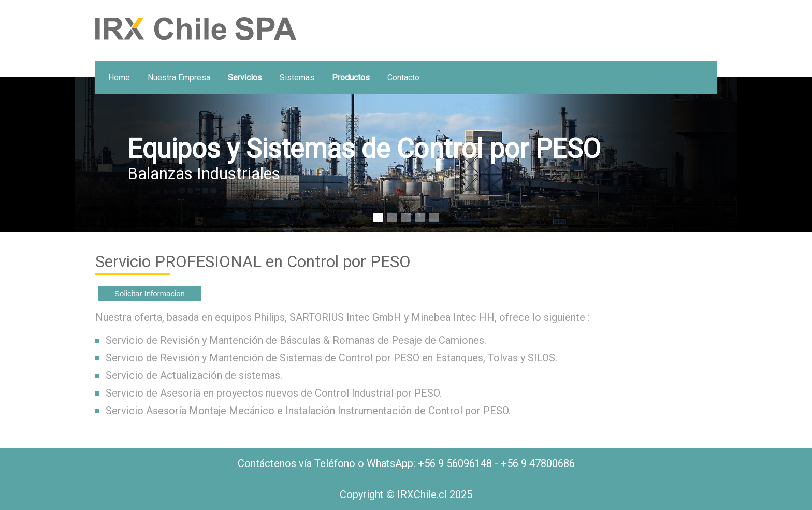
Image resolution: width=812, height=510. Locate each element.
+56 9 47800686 (538, 463)
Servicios (245, 77)
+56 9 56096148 (455, 463)
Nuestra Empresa (179, 77)
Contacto (403, 77)
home (119, 77)
